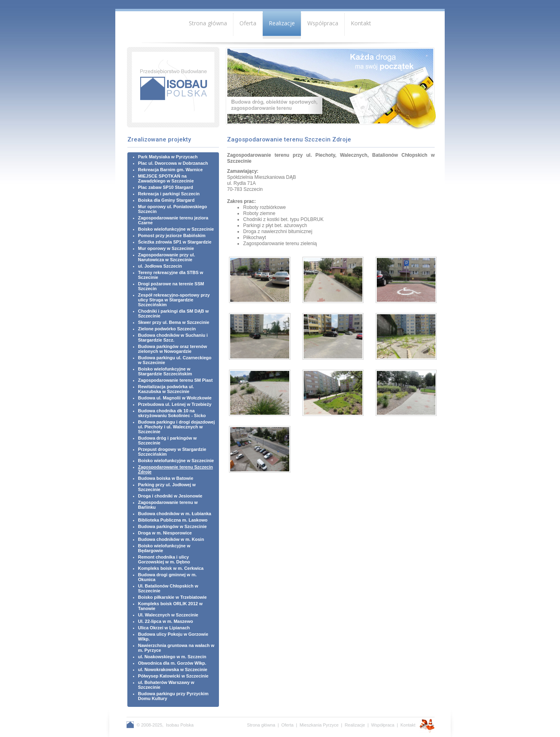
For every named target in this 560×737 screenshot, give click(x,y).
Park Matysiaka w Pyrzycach (168, 157)
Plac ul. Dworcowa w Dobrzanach (173, 163)
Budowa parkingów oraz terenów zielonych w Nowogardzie (173, 349)
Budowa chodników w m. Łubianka (175, 514)
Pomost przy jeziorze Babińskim (172, 235)
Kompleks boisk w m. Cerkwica (171, 568)
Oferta (248, 23)
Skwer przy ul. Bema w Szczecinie (174, 322)
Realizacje (282, 23)
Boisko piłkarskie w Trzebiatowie (173, 597)
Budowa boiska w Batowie (166, 478)
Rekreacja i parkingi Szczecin (169, 194)
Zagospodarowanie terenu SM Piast (176, 380)
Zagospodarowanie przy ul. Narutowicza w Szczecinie (167, 257)
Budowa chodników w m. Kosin (171, 539)
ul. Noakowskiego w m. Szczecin (172, 657)
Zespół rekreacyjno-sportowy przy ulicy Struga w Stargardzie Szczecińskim (174, 300)
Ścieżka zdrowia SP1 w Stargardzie (175, 242)
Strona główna (208, 23)
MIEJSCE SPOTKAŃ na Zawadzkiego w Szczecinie (166, 178)
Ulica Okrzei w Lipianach (164, 628)
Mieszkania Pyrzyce (319, 725)
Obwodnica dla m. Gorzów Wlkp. (172, 663)
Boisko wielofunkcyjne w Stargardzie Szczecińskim (165, 371)
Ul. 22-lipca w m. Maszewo (166, 621)
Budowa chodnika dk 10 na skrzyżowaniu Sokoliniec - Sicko (172, 413)
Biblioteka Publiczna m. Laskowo (173, 520)
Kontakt (361, 23)
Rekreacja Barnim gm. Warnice (171, 170)
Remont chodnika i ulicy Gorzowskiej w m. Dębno (164, 559)
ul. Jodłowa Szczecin (160, 266)
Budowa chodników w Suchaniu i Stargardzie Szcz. (173, 338)
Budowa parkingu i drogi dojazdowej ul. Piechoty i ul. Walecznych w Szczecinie (177, 427)
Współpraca (323, 23)
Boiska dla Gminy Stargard (167, 200)
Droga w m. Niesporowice (165, 533)
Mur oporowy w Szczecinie (166, 248)
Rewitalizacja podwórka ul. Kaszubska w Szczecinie (166, 389)
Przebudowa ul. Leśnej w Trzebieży (175, 404)
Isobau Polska (180, 725)
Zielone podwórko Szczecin (167, 329)
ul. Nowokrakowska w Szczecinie (173, 669)
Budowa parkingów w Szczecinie (173, 526)
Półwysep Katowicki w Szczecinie (173, 676)
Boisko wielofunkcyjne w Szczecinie (176, 229)
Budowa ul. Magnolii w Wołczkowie (175, 398)
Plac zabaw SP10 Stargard (166, 187)
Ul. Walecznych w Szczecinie (168, 615)
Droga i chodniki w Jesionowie (170, 496)
